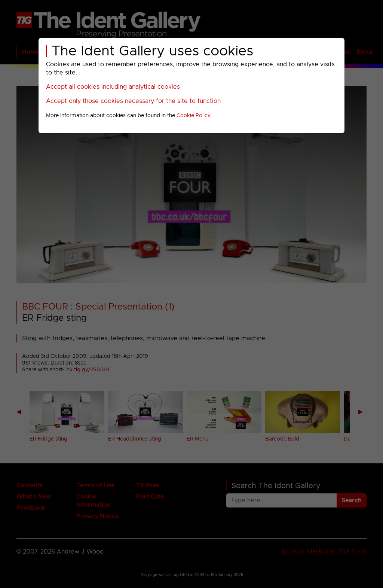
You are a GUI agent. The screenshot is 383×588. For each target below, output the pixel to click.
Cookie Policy (194, 116)
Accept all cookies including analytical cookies (113, 87)
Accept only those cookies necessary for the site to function (133, 101)
